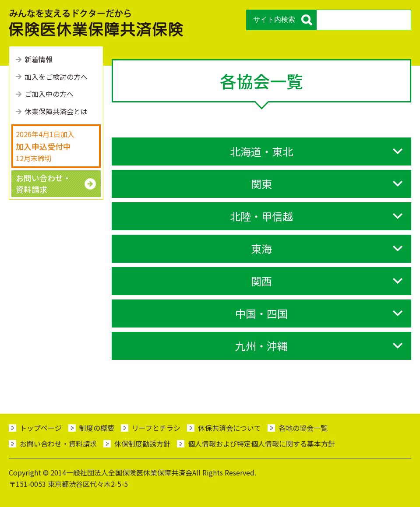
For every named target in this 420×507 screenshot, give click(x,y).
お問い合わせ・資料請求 (58, 444)
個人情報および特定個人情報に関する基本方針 (261, 444)
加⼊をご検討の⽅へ (56, 77)
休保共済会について (229, 428)
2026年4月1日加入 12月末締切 (45, 146)
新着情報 (39, 59)
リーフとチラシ (156, 428)
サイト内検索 (274, 19)
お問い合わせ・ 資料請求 (43, 183)
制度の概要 (97, 428)
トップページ (41, 428)
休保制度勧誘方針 (142, 444)
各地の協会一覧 (303, 428)
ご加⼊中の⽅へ (49, 94)
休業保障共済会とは (56, 111)
